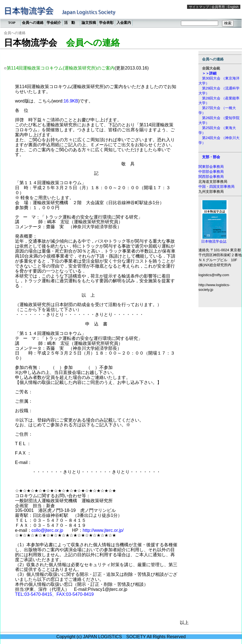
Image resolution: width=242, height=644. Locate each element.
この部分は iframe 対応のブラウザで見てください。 (121, 15)
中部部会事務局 (211, 172)
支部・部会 (211, 157)
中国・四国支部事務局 (216, 187)
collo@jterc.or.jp (47, 530)
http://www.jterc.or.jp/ (103, 530)
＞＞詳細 (209, 73)
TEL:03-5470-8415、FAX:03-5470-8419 (54, 594)
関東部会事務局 (211, 167)
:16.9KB (70, 101)
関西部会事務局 (211, 177)
